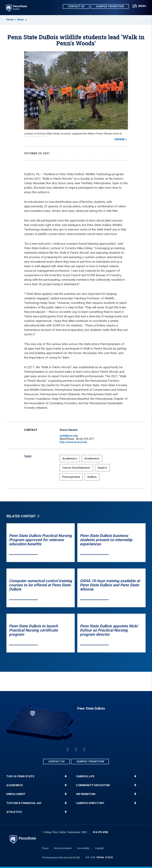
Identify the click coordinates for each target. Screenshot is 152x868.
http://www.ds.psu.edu (73, 442)
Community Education (93, 785)
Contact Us (76, 6)
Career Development (76, 468)
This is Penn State (20, 776)
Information (86, 794)
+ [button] (66, 776)
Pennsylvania (71, 477)
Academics (70, 458)
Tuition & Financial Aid (24, 803)
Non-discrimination (63, 848)
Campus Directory (90, 803)
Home (10, 20)
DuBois (92, 477)
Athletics (14, 812)
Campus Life (85, 776)
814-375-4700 (100, 832)
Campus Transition (110, 6)
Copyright (99, 848)
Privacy (45, 848)
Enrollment (16, 794)
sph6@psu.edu (69, 436)
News (21, 20)
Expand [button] (120, 139)
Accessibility (83, 848)
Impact (102, 468)
